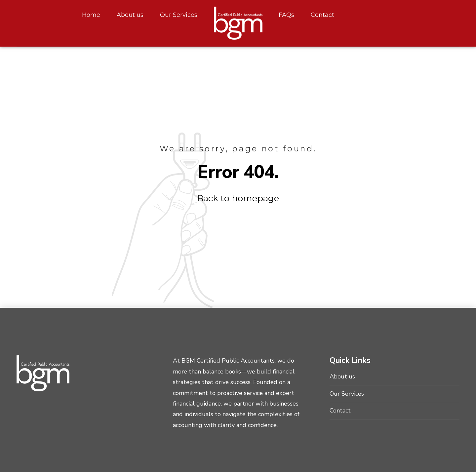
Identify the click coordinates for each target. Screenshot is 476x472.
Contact (322, 15)
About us (130, 15)
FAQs (286, 15)
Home (91, 15)
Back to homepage (238, 198)
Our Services (179, 15)
